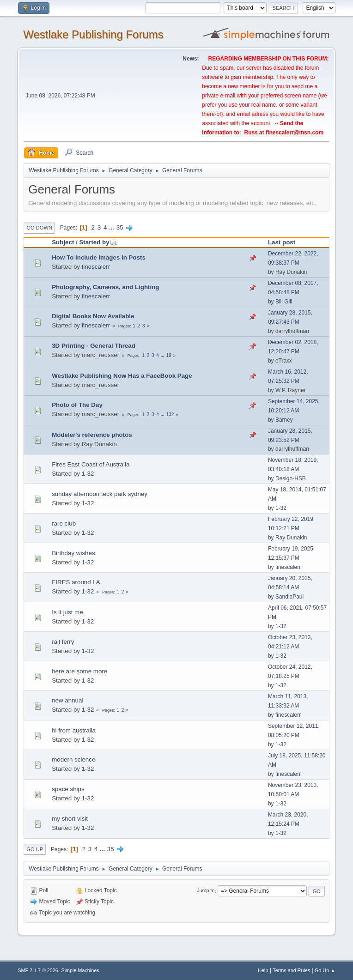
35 (120, 227)
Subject (63, 242)
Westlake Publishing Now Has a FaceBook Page (122, 376)
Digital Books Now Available (93, 316)
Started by (98, 242)
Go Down (39, 228)
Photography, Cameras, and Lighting (105, 287)
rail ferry (63, 642)
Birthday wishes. (74, 553)
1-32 (88, 474)
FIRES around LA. (77, 582)
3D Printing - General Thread (94, 346)
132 (170, 414)
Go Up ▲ (325, 970)
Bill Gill (284, 302)
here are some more (79, 671)
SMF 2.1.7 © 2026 (38, 970)
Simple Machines (80, 970)
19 (169, 355)
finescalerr (96, 267)
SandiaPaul (289, 597)
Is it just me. (68, 612)
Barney (284, 420)
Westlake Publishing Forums (93, 34)
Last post (282, 242)
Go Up (35, 849)
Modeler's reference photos (92, 435)
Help (263, 970)
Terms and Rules (291, 970)
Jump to (206, 891)
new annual (67, 700)
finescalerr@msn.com (295, 133)
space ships (68, 789)
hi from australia (74, 730)
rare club (64, 523)
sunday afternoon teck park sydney (100, 494)
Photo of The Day (77, 405)
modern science (73, 759)
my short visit (70, 819)
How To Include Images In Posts (99, 257)
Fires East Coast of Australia (91, 464)
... (113, 227)
